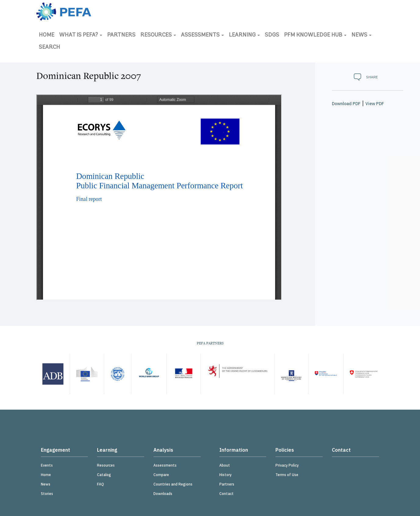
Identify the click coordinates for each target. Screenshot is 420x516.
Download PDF (346, 104)
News (361, 35)
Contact (226, 494)
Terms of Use (287, 475)
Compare (161, 475)
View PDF (375, 104)
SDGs (272, 35)
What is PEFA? (81, 35)
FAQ (101, 484)
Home (47, 35)
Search (49, 47)
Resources (158, 35)
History (225, 475)
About (225, 465)
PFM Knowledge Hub (315, 35)
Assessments (202, 35)
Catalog (104, 475)
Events (47, 465)
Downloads (163, 494)
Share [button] (372, 77)
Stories (47, 494)
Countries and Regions (173, 484)
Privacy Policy (287, 465)
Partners (121, 35)
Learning (244, 35)
